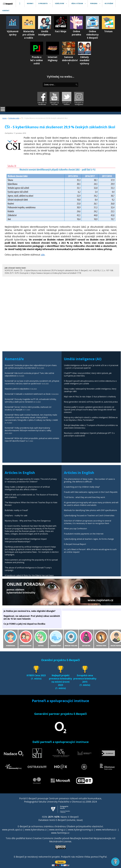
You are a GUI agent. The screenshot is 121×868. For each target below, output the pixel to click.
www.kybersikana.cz (36, 830)
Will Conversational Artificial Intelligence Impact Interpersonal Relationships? (26, 540)
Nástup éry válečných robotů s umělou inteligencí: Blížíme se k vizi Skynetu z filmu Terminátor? (91, 419)
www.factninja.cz (60, 833)
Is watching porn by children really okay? (82, 487)
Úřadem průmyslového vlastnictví (85, 826)
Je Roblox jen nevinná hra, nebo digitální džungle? (29, 611)
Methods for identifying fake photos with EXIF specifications (90, 510)
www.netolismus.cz (106, 830)
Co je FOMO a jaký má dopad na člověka (24, 624)
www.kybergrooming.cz (81, 830)
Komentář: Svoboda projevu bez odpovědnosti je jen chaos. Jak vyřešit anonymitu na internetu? (31, 367)
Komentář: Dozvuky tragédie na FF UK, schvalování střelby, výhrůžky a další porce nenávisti (31, 400)
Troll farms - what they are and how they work (84, 497)
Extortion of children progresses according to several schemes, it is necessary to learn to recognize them (88, 522)
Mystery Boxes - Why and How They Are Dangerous (28, 521)
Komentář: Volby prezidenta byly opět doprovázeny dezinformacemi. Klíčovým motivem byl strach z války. (28, 429)
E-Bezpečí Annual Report (75, 544)
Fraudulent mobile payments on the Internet (84, 534)
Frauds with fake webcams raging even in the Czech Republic (91, 492)
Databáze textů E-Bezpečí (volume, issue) (60, 820)
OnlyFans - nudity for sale (16, 515)
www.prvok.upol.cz (12, 830)
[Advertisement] (61, 294)
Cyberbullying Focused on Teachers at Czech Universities (89, 515)
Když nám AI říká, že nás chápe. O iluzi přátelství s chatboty (90, 397)
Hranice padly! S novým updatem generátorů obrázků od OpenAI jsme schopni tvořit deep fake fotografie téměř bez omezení (90, 410)
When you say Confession (75, 529)
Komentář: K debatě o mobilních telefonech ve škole (28, 394)
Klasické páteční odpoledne (17, 389)
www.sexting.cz (57, 830)
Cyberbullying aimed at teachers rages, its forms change (89, 539)
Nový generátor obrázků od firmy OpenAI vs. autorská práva (91, 402)
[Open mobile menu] (3, 109)
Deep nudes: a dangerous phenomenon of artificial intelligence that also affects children (27, 488)
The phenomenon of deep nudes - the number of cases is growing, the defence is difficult (89, 480)
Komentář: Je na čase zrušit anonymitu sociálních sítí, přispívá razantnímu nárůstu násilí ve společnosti (32, 382)
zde (43, 255)
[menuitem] (8, 4)
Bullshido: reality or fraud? (16, 510)
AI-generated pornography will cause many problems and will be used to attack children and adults (91, 504)
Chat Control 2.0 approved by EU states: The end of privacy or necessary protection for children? (31, 480)
